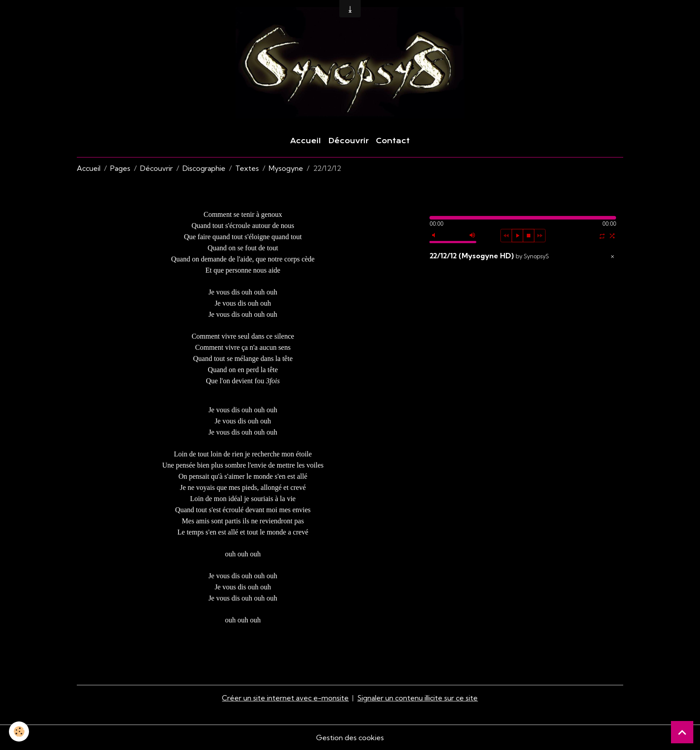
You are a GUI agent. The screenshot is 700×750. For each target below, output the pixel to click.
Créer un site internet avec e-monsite (285, 698)
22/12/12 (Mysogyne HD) (489, 256)
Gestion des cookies (350, 738)
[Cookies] (19, 731)
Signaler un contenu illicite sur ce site (417, 698)
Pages (120, 168)
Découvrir (348, 141)
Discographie (204, 168)
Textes (247, 168)
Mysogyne (286, 168)
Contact (393, 141)
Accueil (306, 141)
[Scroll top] (682, 732)
